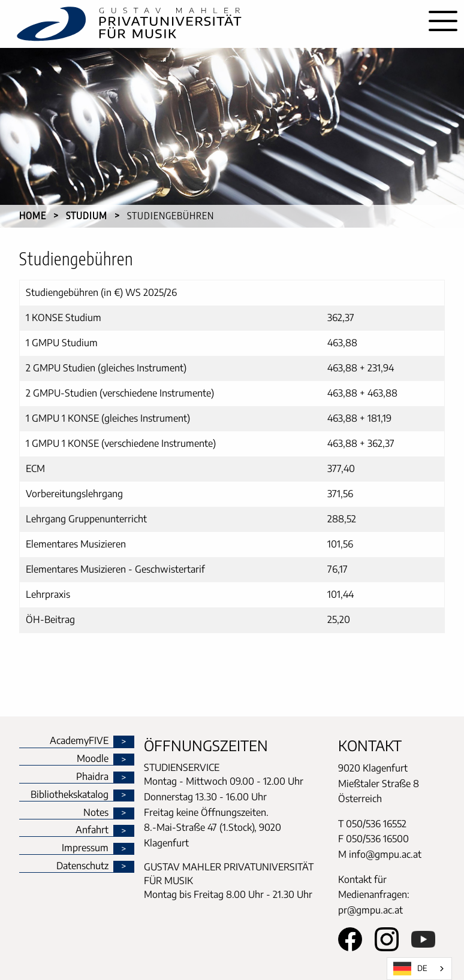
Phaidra (92, 777)
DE (410, 969)
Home (33, 216)
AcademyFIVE (79, 741)
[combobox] (419, 969)
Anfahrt (92, 830)
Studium (87, 216)
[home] (211, 24)
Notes (96, 813)
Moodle (93, 759)
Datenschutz (82, 866)
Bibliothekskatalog (70, 795)
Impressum (85, 848)
